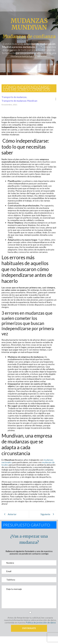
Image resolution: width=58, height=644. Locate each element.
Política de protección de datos (41, 622)
